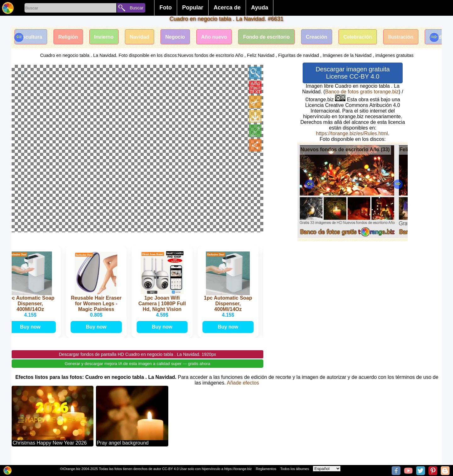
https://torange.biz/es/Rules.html (352, 133)
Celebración (361, 37)
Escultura (31, 37)
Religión (69, 37)
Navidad (141, 37)
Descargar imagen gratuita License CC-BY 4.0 (353, 73)
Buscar (137, 8)
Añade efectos (243, 389)
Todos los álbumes (295, 469)
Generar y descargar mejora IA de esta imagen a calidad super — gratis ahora (137, 370)
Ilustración (405, 37)
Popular (193, 8)
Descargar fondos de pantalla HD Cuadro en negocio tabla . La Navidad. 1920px (137, 360)
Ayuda (260, 8)
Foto (166, 8)
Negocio (177, 37)
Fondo (442, 37)
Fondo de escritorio (269, 37)
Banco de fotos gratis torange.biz (362, 92)
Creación (320, 37)
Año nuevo (216, 37)
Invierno (105, 37)
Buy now (33, 332)
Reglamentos (266, 469)
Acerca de (227, 8)
